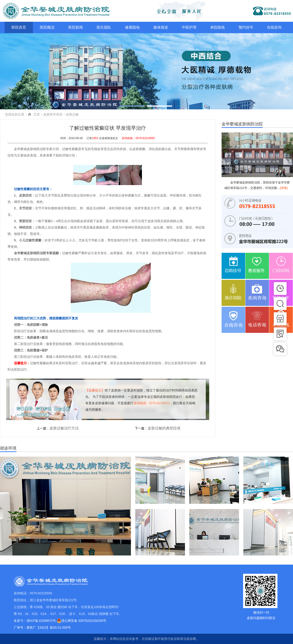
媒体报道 (161, 27)
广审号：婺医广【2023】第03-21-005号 (42, 628)
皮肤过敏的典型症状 (164, 428)
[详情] (284, 188)
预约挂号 (246, 27)
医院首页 (19, 27)
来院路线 (217, 27)
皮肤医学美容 (53, 115)
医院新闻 (76, 27)
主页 (37, 115)
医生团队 (104, 27)
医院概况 (47, 27)
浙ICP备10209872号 (41, 621)
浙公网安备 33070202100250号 (82, 621)
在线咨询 (274, 27)
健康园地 (132, 27)
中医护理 (189, 27)
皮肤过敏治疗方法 (64, 428)
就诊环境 (8, 448)
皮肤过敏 (72, 115)
